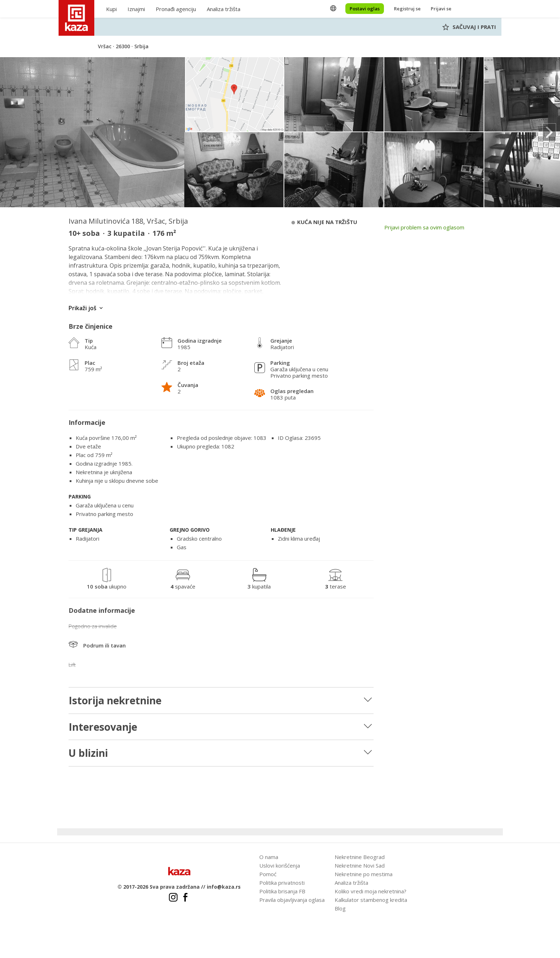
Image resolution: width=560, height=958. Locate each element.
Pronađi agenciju (176, 9)
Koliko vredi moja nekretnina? (371, 891)
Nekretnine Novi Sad (360, 865)
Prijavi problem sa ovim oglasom (424, 227)
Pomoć (268, 874)
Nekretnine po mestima (364, 874)
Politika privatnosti (282, 883)
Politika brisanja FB (282, 891)
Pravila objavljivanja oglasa (292, 900)
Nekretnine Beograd (360, 857)
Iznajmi (136, 9)
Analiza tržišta (224, 9)
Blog (340, 908)
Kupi (111, 9)
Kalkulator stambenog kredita (371, 900)
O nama (269, 857)
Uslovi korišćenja (280, 865)
